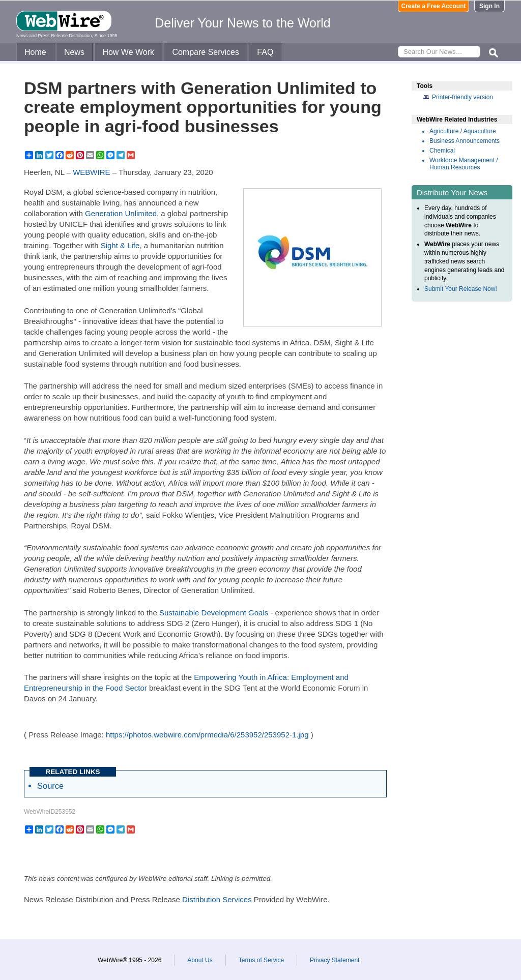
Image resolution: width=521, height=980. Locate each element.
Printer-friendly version (462, 97)
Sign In (489, 6)
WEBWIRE (91, 172)
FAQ (265, 52)
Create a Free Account (434, 6)
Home (35, 52)
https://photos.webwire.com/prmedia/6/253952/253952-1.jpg (207, 735)
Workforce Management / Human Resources (464, 164)
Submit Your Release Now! (461, 289)
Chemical (442, 151)
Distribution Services (217, 899)
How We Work (128, 52)
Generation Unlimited (121, 213)
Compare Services (206, 52)
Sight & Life (120, 245)
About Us (200, 960)
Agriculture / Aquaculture (463, 131)
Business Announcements (465, 141)
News (74, 52)
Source (50, 786)
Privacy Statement (335, 960)
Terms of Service (261, 960)
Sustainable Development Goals (214, 613)
